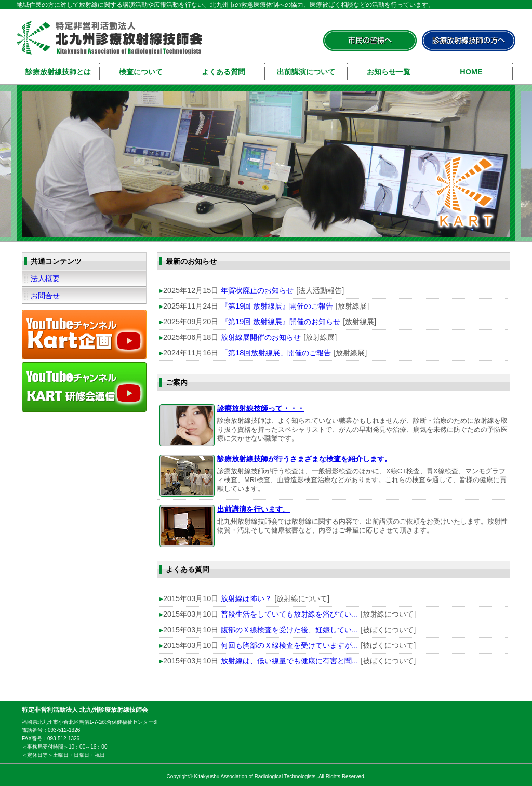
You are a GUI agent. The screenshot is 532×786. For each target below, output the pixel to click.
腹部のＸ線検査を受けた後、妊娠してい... (289, 630)
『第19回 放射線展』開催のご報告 (277, 306)
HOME (471, 72)
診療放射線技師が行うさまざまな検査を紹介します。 (304, 459)
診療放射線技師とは (58, 72)
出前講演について (306, 72)
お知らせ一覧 (389, 72)
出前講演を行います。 (254, 509)
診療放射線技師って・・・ (261, 408)
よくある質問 (223, 72)
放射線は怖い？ (246, 598)
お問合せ (45, 296)
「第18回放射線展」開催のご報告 (276, 353)
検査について (141, 72)
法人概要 (45, 278)
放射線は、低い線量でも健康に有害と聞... (289, 661)
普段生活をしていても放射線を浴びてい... (289, 614)
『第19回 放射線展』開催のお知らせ (281, 322)
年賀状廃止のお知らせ (257, 290)
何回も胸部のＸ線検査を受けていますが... (289, 645)
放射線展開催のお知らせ (261, 337)
